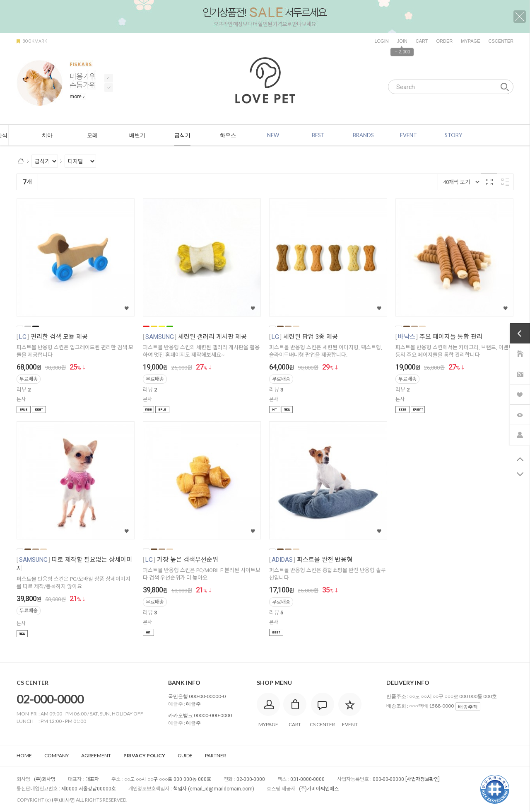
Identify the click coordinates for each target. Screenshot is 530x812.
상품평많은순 (181, 182)
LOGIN (381, 41)
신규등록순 (78, 182)
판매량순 (215, 182)
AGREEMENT (96, 755)
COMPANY (57, 755)
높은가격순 (145, 182)
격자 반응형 (489, 182)
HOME (24, 755)
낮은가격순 (112, 182)
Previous (109, 88)
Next (109, 78)
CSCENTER (501, 41)
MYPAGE (470, 41)
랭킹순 (49, 182)
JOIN (402, 41)
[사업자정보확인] (423, 779)
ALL (31, 135)
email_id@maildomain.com (221, 789)
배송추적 (468, 707)
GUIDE (185, 755)
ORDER (444, 41)
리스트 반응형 (505, 182)
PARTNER (216, 755)
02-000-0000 (50, 699)
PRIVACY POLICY (144, 755)
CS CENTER (33, 683)
